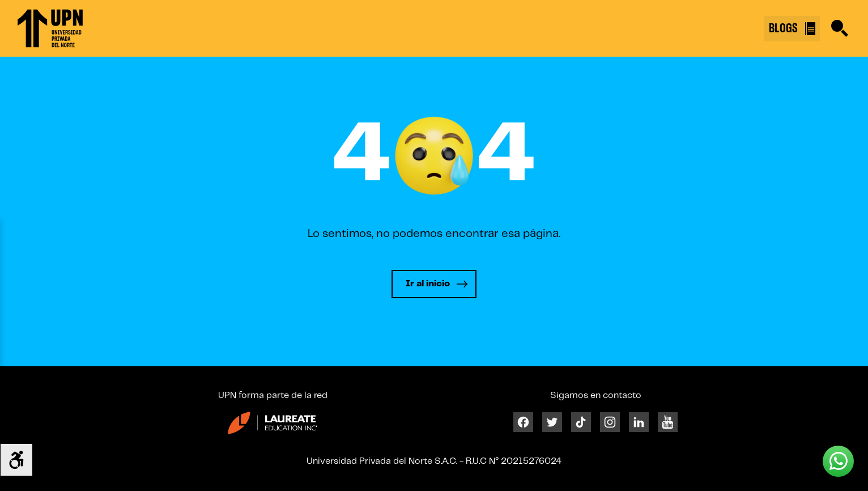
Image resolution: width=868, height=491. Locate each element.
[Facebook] (523, 422)
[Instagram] (610, 422)
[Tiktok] (581, 422)
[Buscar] (840, 28)
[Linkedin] (639, 422)
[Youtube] (668, 422)
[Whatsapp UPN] (838, 461)
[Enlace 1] (50, 28)
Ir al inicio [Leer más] (428, 284)
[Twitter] (552, 422)
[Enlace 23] (273, 427)
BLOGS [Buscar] (792, 29)
